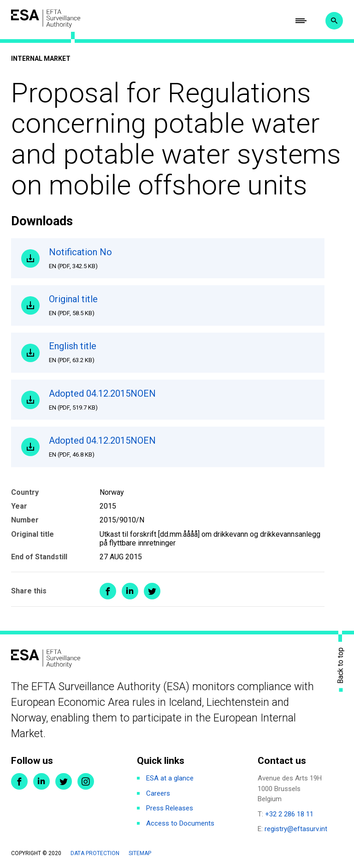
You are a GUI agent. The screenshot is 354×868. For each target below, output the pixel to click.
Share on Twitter (152, 591)
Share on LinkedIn (130, 591)
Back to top (341, 666)
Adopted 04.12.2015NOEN (181, 400)
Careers (158, 793)
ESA (46, 19)
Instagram (86, 781)
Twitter (64, 781)
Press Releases (170, 808)
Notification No (181, 258)
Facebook (19, 781)
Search (334, 21)
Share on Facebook (108, 591)
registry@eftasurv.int (296, 829)
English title (181, 352)
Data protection (95, 853)
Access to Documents (180, 823)
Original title (181, 305)
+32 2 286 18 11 (289, 814)
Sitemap (140, 853)
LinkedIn (41, 781)
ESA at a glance (170, 778)
